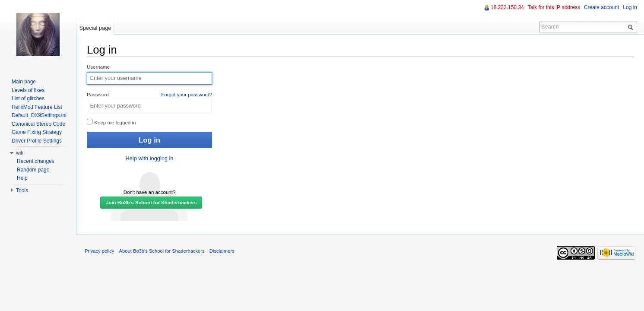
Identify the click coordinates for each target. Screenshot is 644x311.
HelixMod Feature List (37, 107)
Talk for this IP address (554, 7)
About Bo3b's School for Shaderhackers (162, 251)
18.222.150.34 (507, 7)
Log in (630, 7)
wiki (20, 153)
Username (98, 67)
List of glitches (28, 98)
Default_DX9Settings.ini (39, 115)
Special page (95, 28)
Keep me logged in (111, 122)
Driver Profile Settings (37, 141)
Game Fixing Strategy (37, 132)
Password (149, 95)
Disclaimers (222, 251)
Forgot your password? (187, 95)
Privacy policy (99, 251)
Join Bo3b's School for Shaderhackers (151, 203)
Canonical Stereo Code (38, 124)
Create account (601, 7)
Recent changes (36, 161)
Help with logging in (150, 158)
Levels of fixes (28, 90)
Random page (33, 170)
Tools (22, 190)
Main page (24, 82)
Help (22, 178)
